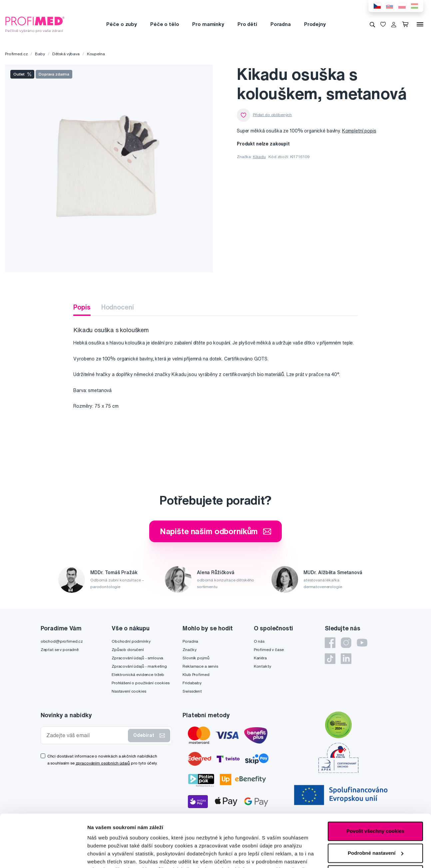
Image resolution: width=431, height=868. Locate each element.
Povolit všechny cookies (375, 782)
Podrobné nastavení (111, 855)
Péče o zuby (121, 24)
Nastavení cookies (129, 691)
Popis (82, 307)
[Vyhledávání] (372, 24)
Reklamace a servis (200, 666)
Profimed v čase (269, 650)
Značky (189, 650)
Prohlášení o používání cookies (141, 683)
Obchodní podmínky (131, 641)
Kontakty (262, 666)
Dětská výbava (66, 54)
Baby (40, 54)
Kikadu (259, 157)
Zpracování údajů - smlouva (137, 658)
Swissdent (192, 691)
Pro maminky (208, 24)
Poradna (281, 24)
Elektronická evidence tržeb (138, 674)
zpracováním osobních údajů (103, 763)
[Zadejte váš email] (86, 735)
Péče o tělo (165, 24)
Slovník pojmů (196, 658)
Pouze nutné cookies (375, 826)
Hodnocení (118, 307)
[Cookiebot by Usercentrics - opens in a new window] (43, 855)
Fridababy (192, 683)
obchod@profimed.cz (62, 641)
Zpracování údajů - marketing (139, 666)
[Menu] (420, 24)
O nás (259, 641)
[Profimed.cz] (35, 24)
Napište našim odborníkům (216, 531)
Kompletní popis (359, 131)
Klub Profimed (196, 674)
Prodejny (315, 24)
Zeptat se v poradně (60, 650)
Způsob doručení (128, 650)
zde (92, 837)
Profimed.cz (16, 54)
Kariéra (260, 658)
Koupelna (96, 54)
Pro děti (247, 24)
